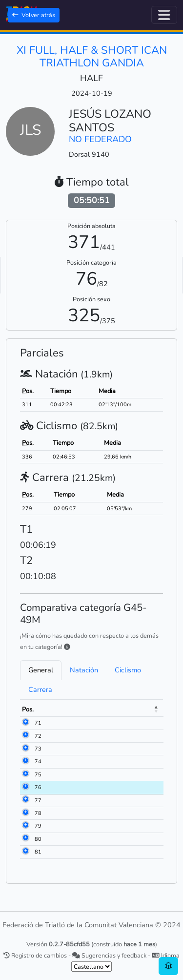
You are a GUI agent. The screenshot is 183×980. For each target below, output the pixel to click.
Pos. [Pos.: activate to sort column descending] (28, 709)
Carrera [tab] (40, 689)
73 (38, 749)
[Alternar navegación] (164, 15)
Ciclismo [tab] (128, 670)
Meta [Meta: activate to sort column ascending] (96, 709)
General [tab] (41, 670)
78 (38, 813)
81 (38, 852)
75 (38, 775)
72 (38, 736)
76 (38, 787)
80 (38, 839)
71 (38, 723)
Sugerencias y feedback (109, 955)
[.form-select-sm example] (91, 967)
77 (38, 801)
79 (38, 826)
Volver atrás (34, 15)
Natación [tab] (84, 670)
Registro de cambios (35, 955)
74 (38, 761)
